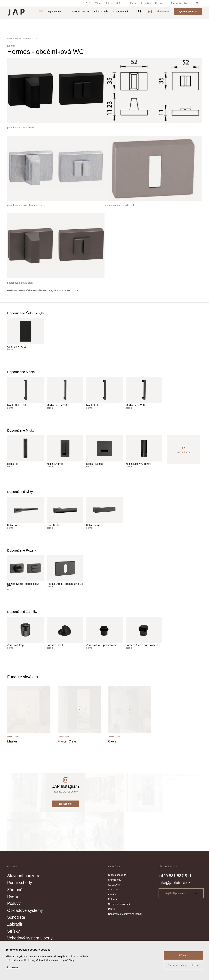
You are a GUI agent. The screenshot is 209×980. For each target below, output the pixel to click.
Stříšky (13, 931)
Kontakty (159, 3)
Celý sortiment (54, 11)
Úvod (9, 39)
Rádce (109, 3)
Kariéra (134, 3)
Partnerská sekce (179, 3)
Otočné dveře (13, 737)
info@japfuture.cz (174, 883)
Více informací (13, 967)
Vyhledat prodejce (188, 12)
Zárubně (15, 890)
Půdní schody (101, 11)
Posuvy (14, 903)
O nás (88, 3)
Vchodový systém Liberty (30, 938)
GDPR (112, 909)
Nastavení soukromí (119, 904)
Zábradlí (15, 924)
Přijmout (183, 955)
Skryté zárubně (121, 11)
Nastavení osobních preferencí (183, 965)
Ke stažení (146, 3)
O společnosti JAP (118, 875)
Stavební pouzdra (80, 11)
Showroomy (163, 11)
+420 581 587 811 (175, 876)
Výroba (99, 3)
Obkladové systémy (25, 910)
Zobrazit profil (66, 804)
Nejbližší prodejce (181, 893)
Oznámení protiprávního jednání (126, 914)
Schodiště (16, 917)
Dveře (13, 896)
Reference (121, 3)
